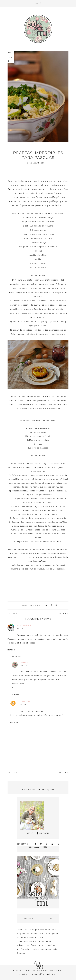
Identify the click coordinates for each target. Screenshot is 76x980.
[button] (38, 3)
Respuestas (17, 657)
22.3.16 (20, 628)
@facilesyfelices (36, 163)
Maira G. (52, 974)
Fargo (11, 189)
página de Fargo (29, 557)
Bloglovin (34, 847)
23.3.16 (23, 705)
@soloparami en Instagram (38, 789)
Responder (11, 650)
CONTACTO (44, 833)
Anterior (64, 614)
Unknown (25, 702)
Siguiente (13, 614)
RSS (45, 847)
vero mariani (24, 625)
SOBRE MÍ (31, 833)
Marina (25, 662)
